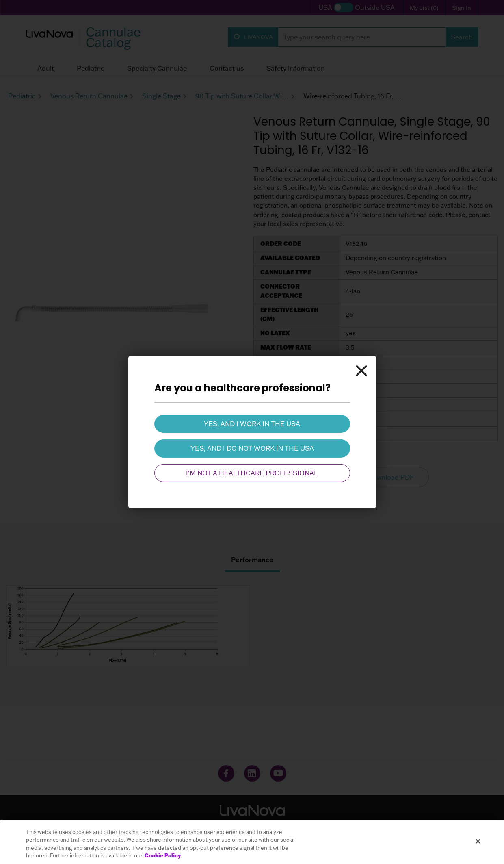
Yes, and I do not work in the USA (252, 448)
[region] (252, 842)
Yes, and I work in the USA (252, 424)
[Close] (361, 371)
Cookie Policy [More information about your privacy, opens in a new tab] (163, 855)
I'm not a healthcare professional (252, 473)
